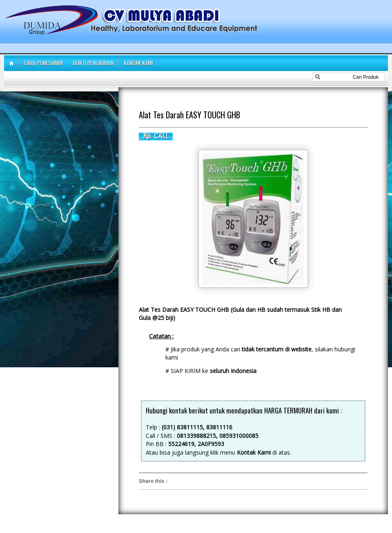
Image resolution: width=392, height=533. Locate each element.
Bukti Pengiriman (93, 63)
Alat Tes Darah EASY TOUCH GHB (189, 115)
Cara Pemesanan (43, 63)
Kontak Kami (138, 63)
